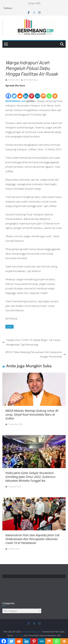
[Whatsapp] (49, 93)
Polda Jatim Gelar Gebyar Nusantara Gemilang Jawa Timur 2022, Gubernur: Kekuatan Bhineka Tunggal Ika (31, 477)
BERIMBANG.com (16, 101)
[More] (55, 93)
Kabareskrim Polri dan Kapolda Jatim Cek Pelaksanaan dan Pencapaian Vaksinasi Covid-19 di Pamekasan (32, 539)
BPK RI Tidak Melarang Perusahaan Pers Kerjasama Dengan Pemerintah (35, 354)
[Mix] (43, 93)
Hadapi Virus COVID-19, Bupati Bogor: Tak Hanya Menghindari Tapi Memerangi (31, 342)
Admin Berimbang (31, 80)
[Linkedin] (26, 93)
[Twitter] (14, 93)
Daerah (9, 327)
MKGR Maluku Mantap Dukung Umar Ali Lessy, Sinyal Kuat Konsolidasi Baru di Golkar (32, 414)
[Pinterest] (32, 93)
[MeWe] (37, 93)
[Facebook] (8, 93)
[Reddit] (20, 93)
